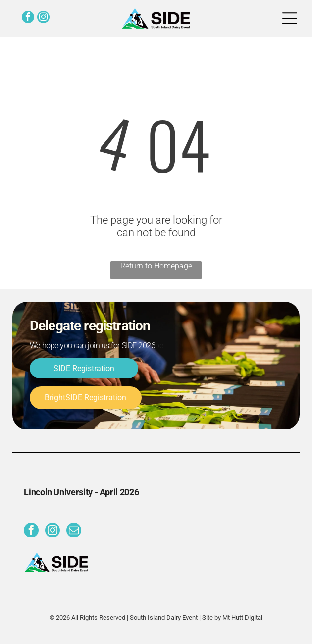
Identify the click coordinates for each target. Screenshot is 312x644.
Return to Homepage (156, 266)
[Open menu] (290, 18)
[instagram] (43, 18)
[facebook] (28, 18)
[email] (74, 531)
